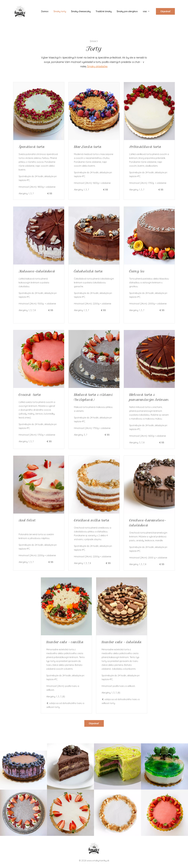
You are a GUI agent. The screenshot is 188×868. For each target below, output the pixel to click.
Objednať (165, 11)
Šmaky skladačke (97, 66)
